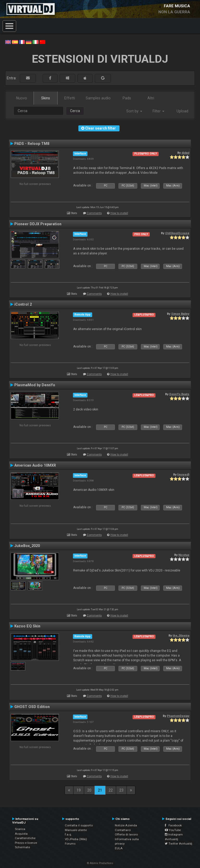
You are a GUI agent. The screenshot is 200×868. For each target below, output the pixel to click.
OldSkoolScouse (177, 233)
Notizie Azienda (126, 825)
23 (121, 790)
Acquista (21, 834)
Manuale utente (76, 830)
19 (79, 790)
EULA (119, 848)
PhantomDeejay (178, 716)
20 (89, 790)
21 (100, 790)
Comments (94, 213)
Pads (127, 98)
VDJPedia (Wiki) (76, 839)
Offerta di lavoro (126, 834)
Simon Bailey (180, 314)
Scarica (20, 829)
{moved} (183, 474)
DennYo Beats (179, 394)
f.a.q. (68, 834)
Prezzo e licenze (26, 843)
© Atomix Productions (100, 863)
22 (111, 790)
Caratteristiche (25, 838)
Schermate (22, 847)
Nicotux (184, 555)
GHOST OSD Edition (32, 707)
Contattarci (123, 830)
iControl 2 (23, 304)
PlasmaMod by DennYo (35, 385)
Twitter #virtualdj (179, 844)
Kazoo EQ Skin (27, 626)
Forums (70, 844)
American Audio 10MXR (35, 465)
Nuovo (22, 98)
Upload (182, 111)
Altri (151, 98)
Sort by (134, 111)
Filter (158, 111)
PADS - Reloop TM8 (32, 144)
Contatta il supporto (79, 825)
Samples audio (98, 98)
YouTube (173, 830)
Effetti (70, 98)
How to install (119, 213)
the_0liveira (181, 635)
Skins (46, 98)
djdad (185, 153)
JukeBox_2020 (27, 546)
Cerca (75, 111)
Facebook (173, 825)
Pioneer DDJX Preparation (38, 224)
